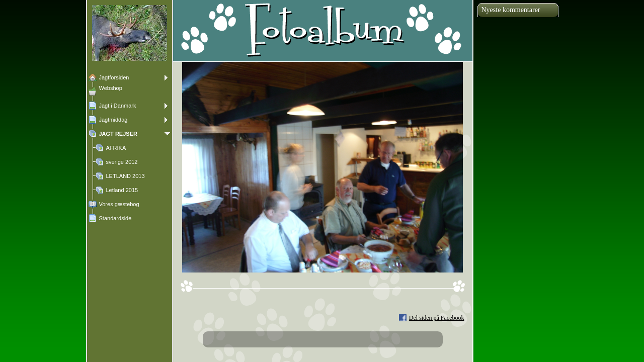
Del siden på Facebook (437, 318)
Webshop (111, 88)
